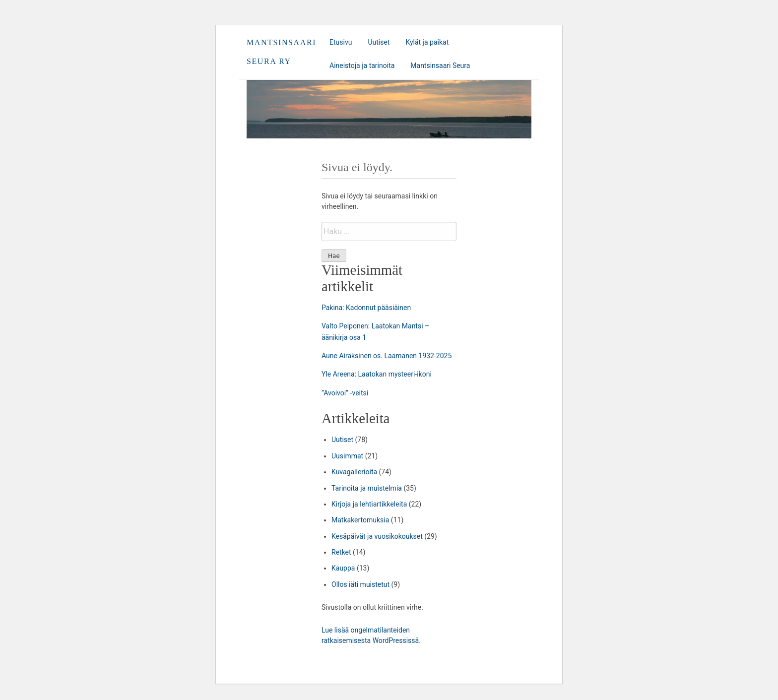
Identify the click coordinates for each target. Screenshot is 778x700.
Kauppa (343, 568)
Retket (341, 552)
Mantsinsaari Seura (440, 65)
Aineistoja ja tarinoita (362, 65)
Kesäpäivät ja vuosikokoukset (377, 536)
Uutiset (379, 42)
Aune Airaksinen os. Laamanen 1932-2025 (387, 356)
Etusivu (341, 42)
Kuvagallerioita (354, 472)
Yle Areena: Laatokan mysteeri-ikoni (377, 374)
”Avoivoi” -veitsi (345, 393)
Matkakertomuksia (360, 520)
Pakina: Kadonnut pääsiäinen (366, 308)
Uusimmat (347, 456)
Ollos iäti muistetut (360, 584)
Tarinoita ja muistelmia (367, 488)
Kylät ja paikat (427, 42)
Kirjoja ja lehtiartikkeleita (369, 504)
